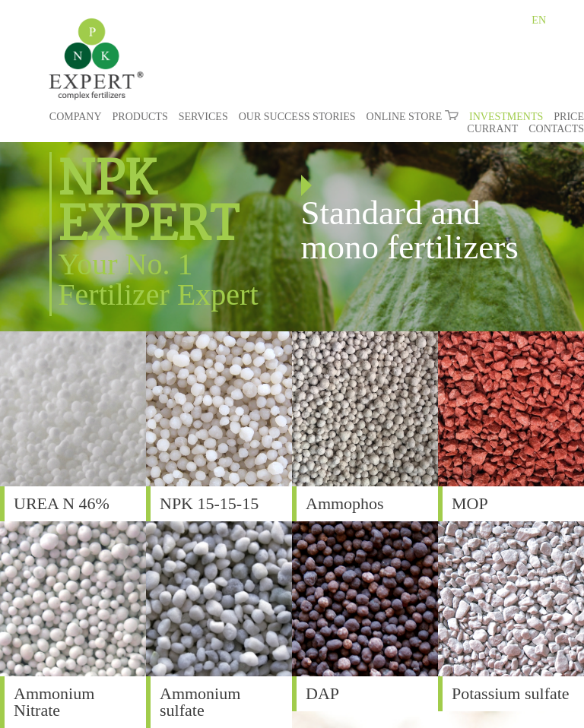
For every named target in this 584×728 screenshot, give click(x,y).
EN (539, 20)
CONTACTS (556, 129)
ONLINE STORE (413, 117)
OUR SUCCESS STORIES (297, 117)
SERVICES (203, 117)
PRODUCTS (140, 117)
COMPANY (76, 117)
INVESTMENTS (506, 117)
